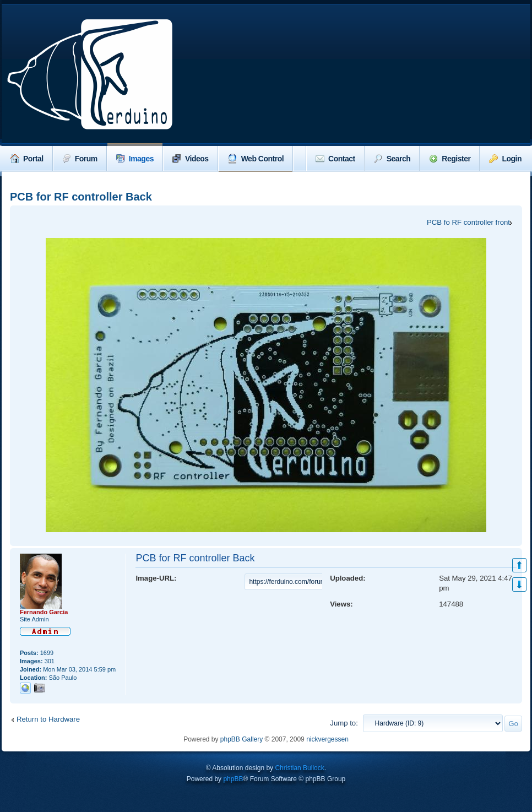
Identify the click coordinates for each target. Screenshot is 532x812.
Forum (80, 159)
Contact (335, 159)
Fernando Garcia (44, 612)
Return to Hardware (48, 719)
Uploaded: (348, 578)
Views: (341, 604)
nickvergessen (327, 739)
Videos (191, 159)
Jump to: (344, 723)
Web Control (256, 159)
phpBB (233, 779)
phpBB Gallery (241, 739)
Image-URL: (156, 578)
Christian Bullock (299, 768)
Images (135, 159)
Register (450, 159)
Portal (27, 159)
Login (505, 159)
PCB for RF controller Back (81, 197)
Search (392, 159)
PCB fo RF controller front (468, 222)
